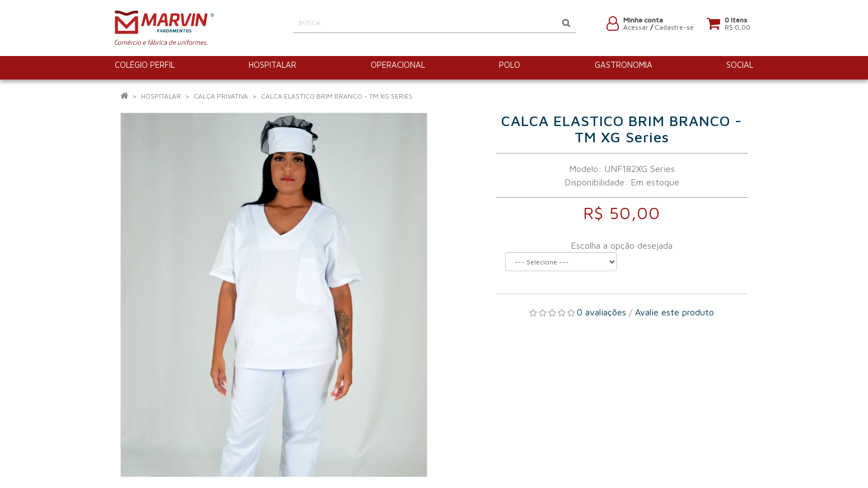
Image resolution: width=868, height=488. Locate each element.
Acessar (636, 29)
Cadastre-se (674, 29)
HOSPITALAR (161, 96)
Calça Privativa (221, 96)
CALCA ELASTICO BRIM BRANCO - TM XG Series (337, 96)
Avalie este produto (675, 312)
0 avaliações (601, 312)
